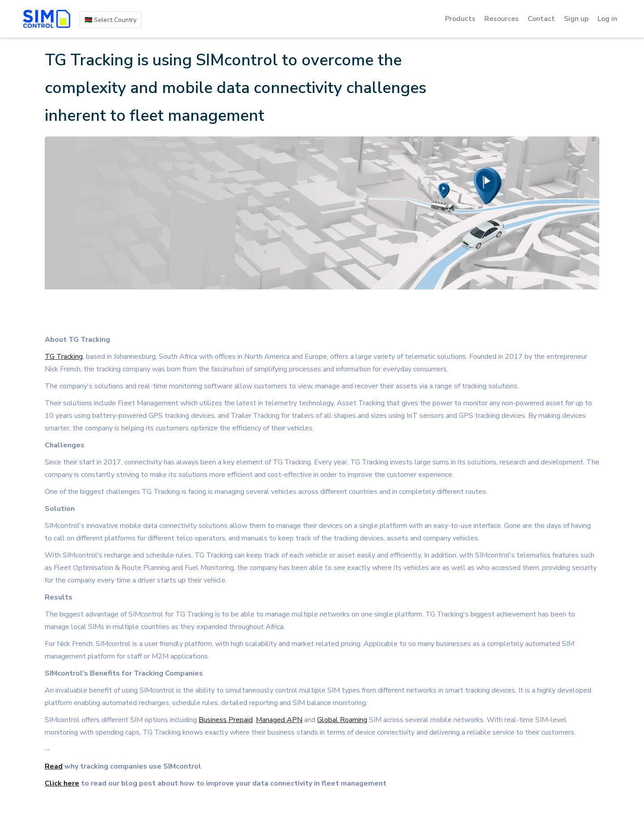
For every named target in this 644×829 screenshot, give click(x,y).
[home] (47, 19)
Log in (607, 19)
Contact (541, 19)
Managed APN (279, 720)
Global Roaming (342, 720)
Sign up (576, 19)
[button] (110, 20)
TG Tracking (64, 357)
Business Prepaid (226, 720)
